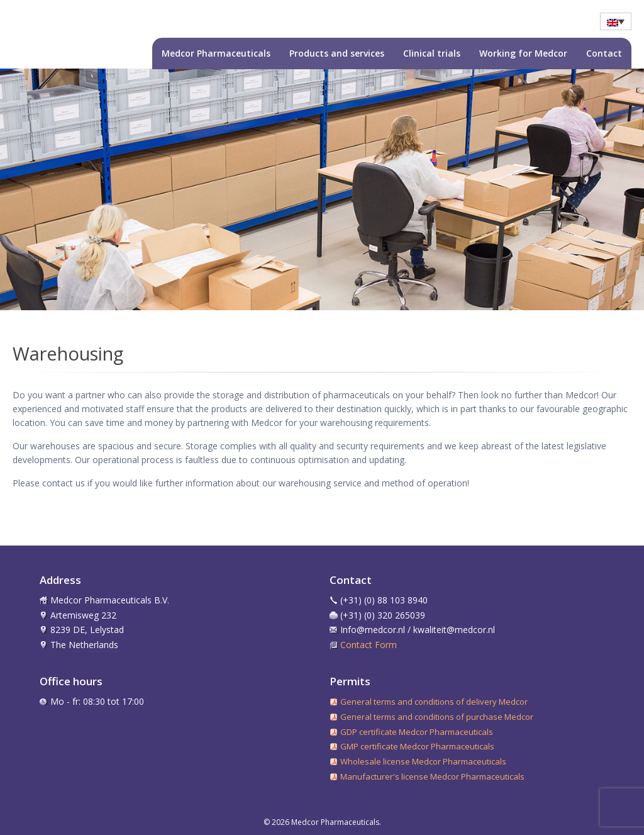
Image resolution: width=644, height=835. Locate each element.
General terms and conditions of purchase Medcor (437, 717)
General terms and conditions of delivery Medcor (434, 702)
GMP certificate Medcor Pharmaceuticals (417, 746)
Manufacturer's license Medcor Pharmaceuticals (432, 776)
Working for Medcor (523, 53)
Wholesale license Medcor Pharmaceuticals (423, 761)
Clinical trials (432, 53)
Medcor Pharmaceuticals (216, 53)
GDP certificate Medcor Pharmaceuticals (417, 732)
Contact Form (369, 645)
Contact (604, 53)
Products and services (337, 53)
